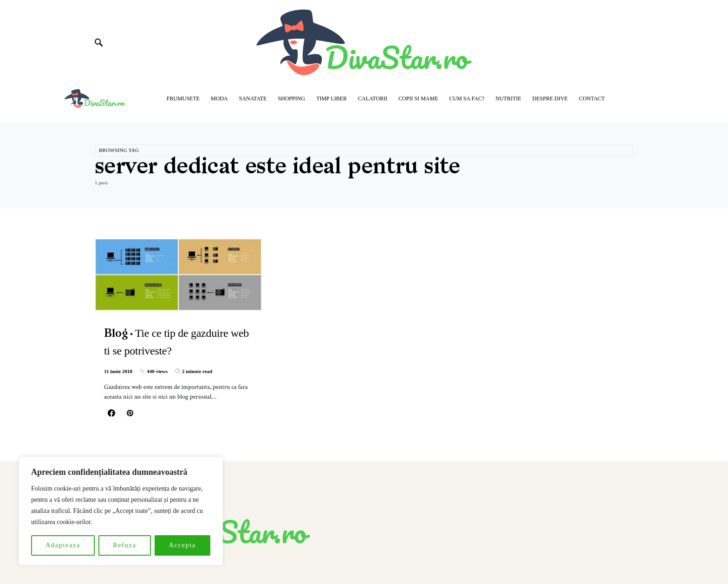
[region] (121, 511)
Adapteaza (63, 545)
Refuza (124, 545)
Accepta (182, 545)
